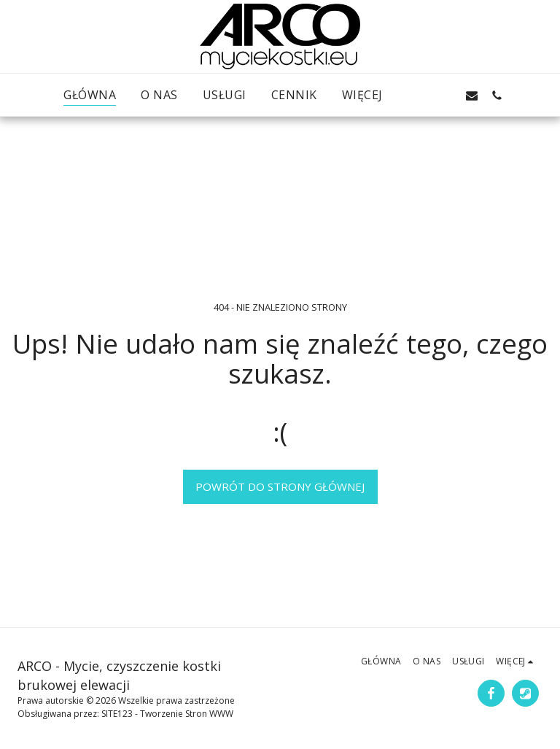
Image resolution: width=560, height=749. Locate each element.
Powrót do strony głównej (280, 486)
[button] (422, 95)
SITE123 (117, 714)
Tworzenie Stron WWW (187, 714)
